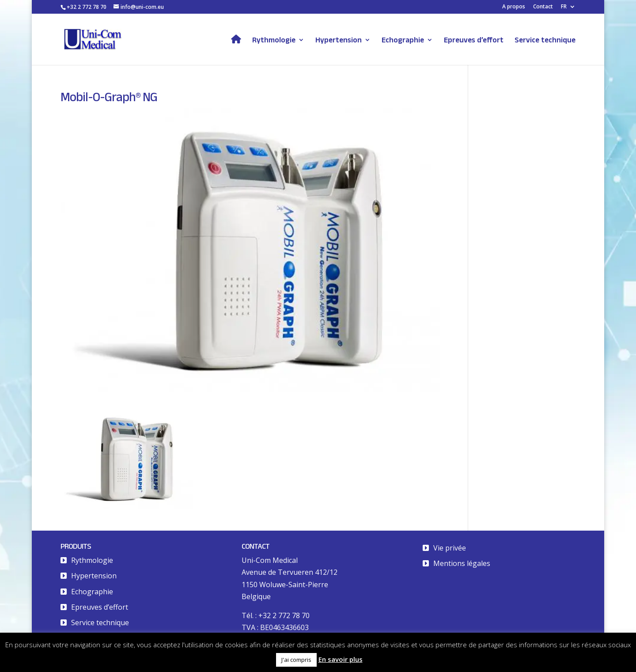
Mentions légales (462, 563)
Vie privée (450, 548)
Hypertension (339, 40)
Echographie (403, 40)
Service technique (545, 40)
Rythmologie (274, 40)
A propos (514, 7)
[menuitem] (568, 9)
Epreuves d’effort (474, 40)
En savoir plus (341, 659)
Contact (543, 7)
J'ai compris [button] (296, 660)
